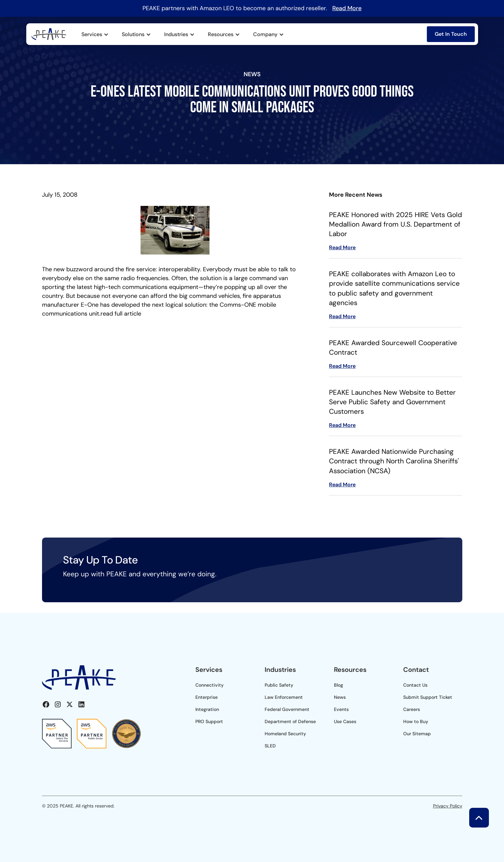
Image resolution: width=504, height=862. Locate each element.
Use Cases (345, 721)
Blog (339, 685)
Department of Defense (290, 721)
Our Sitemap (417, 734)
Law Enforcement (284, 697)
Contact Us (415, 685)
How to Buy (416, 721)
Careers (412, 709)
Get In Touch (451, 34)
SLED (270, 746)
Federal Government (287, 709)
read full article (121, 314)
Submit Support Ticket (428, 697)
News (340, 697)
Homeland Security (285, 734)
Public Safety (279, 685)
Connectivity (209, 685)
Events (341, 709)
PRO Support (209, 721)
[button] (95, 34)
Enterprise (207, 697)
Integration (207, 709)
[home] (49, 34)
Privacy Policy (448, 806)
